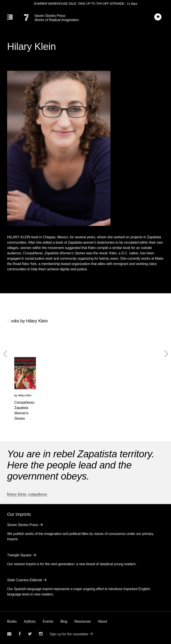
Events (48, 621)
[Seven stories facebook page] (20, 634)
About (102, 621)
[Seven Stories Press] (26, 18)
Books (12, 621)
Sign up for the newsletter (69, 634)
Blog (64, 621)
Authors (30, 621)
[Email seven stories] (9, 634)
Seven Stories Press (50, 16)
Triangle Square (19, 555)
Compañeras (38, 494)
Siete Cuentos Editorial (24, 580)
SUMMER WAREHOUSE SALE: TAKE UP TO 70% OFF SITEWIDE (79, 4)
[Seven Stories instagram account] (41, 634)
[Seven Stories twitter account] (30, 634)
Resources (83, 621)
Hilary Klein (25, 395)
